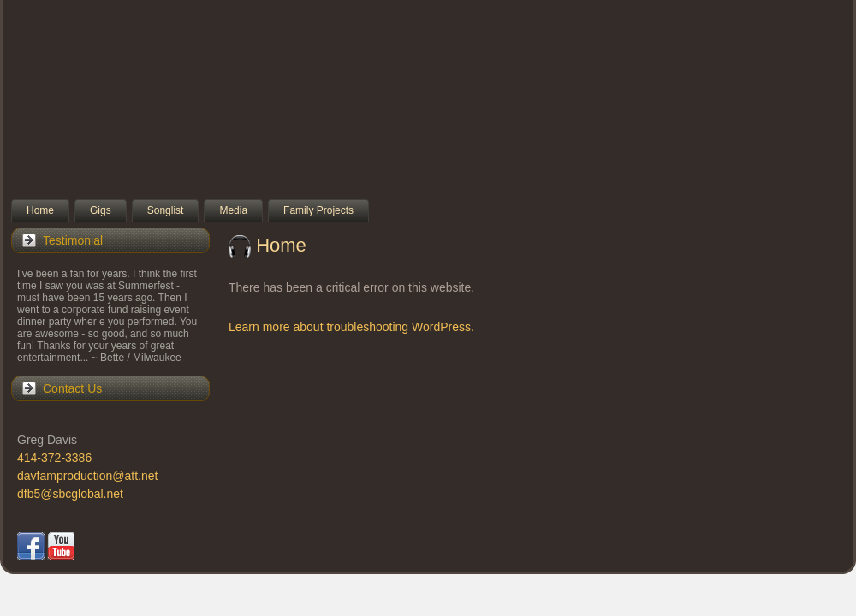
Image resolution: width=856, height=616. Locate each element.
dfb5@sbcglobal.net (70, 494)
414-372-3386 (54, 458)
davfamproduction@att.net (87, 476)
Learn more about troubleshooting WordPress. (351, 327)
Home (281, 245)
